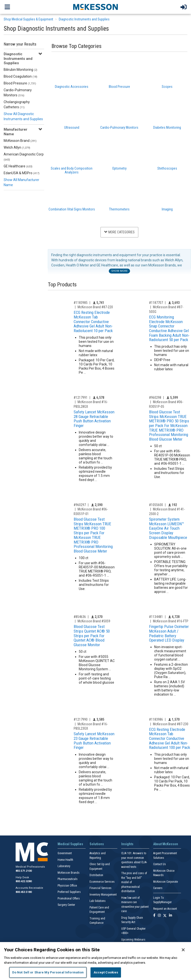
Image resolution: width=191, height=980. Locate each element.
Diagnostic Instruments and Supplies (84, 19)
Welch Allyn (17, 147)
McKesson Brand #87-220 (95, 307)
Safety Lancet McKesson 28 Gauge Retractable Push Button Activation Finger (94, 419)
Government (65, 853)
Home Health (65, 860)
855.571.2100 (24, 871)
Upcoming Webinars (133, 940)
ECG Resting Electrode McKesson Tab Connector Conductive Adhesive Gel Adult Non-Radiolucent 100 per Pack (170, 739)
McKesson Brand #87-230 (171, 724)
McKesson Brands (69, 873)
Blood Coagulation (20, 76)
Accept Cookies (106, 972)
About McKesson (166, 844)
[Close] (183, 950)
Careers (158, 888)
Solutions (97, 844)
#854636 (80, 617)
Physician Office (67, 886)
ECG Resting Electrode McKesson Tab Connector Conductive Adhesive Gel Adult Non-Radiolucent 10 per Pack (93, 322)
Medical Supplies (70, 844)
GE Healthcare (18, 166)
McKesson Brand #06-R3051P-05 (166, 404)
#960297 (80, 505)
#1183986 (156, 719)
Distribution (96, 875)
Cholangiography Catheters (17, 104)
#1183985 (81, 303)
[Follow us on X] (165, 916)
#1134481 (156, 617)
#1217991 (81, 398)
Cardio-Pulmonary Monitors (18, 93)
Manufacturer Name (15, 132)
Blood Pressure (20, 83)
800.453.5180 (24, 892)
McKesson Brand (20, 141)
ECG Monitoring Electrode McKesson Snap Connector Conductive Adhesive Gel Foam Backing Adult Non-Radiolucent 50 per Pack (169, 328)
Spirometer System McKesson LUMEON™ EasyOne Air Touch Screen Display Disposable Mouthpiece (168, 528)
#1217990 (81, 719)
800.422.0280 (24, 881)
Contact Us (160, 864)
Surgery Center (66, 905)
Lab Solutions (98, 901)
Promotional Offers (69, 898)
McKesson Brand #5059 (94, 621)
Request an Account (165, 909)
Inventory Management (103, 895)
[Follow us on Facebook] (154, 916)
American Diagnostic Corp (24, 157)
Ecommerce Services (102, 882)
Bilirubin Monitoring (20, 70)
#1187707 (156, 303)
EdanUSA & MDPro (22, 173)
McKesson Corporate (166, 882)
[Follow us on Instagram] (159, 916)
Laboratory (64, 866)
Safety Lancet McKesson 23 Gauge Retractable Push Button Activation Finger (94, 741)
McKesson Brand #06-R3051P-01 (91, 512)
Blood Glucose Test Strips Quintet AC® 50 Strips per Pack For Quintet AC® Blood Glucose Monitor (92, 636)
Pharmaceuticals (68, 879)
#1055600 (156, 505)
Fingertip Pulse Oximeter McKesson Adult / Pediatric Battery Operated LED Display (169, 633)
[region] (95, 961)
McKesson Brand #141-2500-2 (167, 512)
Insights (127, 844)
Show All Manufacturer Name (21, 182)
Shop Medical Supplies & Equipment (28, 19)
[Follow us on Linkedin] (171, 916)
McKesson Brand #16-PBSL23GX (91, 726)
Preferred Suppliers (69, 892)
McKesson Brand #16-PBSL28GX (91, 404)
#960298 (155, 398)
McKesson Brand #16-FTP (171, 621)
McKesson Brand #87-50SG (166, 309)
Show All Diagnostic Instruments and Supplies (23, 116)
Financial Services (101, 888)
